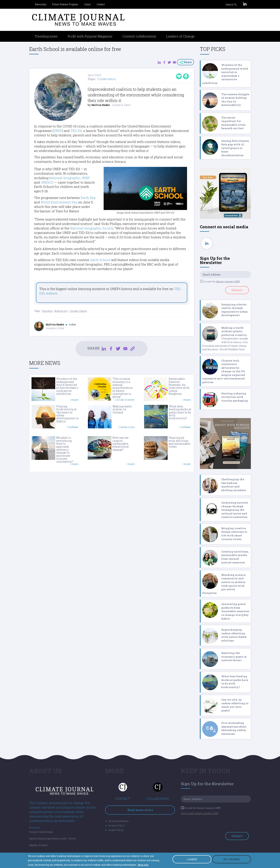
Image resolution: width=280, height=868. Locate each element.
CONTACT (123, 799)
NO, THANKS (232, 859)
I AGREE (192, 859)
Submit (237, 290)
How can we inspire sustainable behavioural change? (121, 444)
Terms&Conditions (119, 821)
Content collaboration (139, 36)
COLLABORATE (157, 799)
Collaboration (107, 79)
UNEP (58, 131)
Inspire (75, 400)
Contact (101, 4)
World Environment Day (59, 202)
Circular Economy (125, 400)
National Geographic (65, 178)
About (87, 4)
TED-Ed (76, 131)
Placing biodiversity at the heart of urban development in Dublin (68, 414)
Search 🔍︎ (231, 4)
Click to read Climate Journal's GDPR (200, 813)
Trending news (46, 36)
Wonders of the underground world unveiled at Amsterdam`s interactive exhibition (67, 386)
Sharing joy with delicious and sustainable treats (179, 442)
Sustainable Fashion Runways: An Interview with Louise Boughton (179, 386)
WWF (86, 178)
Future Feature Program (65, 4)
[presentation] (210, 824)
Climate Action (127, 427)
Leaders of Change (180, 36)
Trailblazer (73, 427)
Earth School (100, 260)
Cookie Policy (116, 830)
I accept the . (220, 281)
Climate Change (78, 311)
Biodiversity (61, 311)
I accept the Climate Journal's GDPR (201, 808)
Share (185, 62)
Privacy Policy (117, 825)
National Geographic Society (92, 228)
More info (143, 865)
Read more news (140, 810)
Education (47, 311)
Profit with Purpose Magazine (90, 36)
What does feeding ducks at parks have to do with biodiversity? (180, 412)
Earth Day (88, 198)
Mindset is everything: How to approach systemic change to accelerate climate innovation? (65, 450)
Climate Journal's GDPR (228, 281)
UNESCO (47, 182)
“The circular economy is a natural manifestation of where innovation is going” (123, 388)
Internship (41, 4)
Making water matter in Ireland (122, 409)
